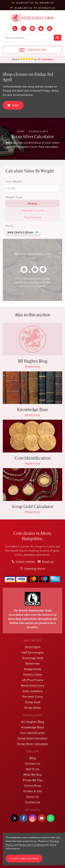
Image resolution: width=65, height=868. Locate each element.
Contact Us (32, 763)
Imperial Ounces (32, 210)
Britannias (33, 663)
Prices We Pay (33, 780)
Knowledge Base (33, 727)
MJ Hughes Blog (32, 722)
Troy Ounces (33, 217)
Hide (13, 105)
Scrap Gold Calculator (32, 738)
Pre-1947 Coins (33, 696)
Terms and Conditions (32, 845)
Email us (48, 562)
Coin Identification (33, 733)
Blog (32, 758)
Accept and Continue (24, 859)
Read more (32, 367)
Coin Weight (14, 181)
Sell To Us (33, 769)
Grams (32, 203)
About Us (33, 797)
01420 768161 (25, 562)
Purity (10, 226)
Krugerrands (32, 669)
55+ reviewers (45, 59)
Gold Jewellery (32, 691)
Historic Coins (33, 674)
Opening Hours (35, 568)
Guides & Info (33, 791)
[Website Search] (58, 38)
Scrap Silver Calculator (32, 744)
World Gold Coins (32, 685)
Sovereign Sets (33, 658)
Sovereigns (33, 647)
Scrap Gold (33, 702)
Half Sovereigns (32, 652)
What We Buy (32, 774)
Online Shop (33, 786)
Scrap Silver (33, 708)
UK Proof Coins (33, 680)
